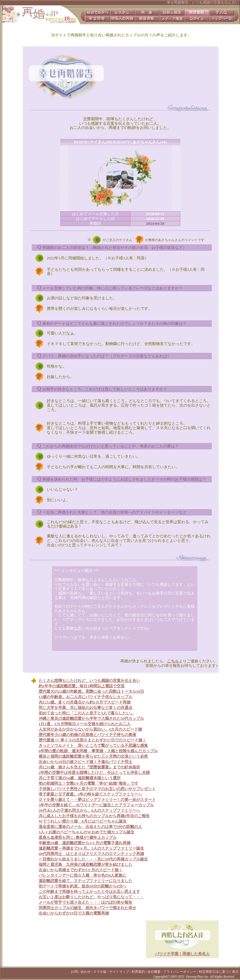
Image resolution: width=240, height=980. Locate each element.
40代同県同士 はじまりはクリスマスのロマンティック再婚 (91, 854)
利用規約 (138, 972)
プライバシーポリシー (180, 972)
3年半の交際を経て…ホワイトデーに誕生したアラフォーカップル (96, 805)
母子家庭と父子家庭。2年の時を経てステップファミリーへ (90, 794)
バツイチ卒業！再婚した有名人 (182, 954)
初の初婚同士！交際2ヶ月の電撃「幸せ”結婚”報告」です (88, 783)
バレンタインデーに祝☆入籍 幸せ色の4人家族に (83, 875)
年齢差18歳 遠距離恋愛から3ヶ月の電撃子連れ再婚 (85, 843)
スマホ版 (100, 972)
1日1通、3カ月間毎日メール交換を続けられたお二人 (85, 724)
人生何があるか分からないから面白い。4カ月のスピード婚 (90, 729)
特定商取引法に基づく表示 (219, 972)
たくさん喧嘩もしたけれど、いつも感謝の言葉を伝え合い (89, 681)
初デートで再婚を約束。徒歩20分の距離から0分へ (83, 886)
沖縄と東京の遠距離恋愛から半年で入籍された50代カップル (91, 718)
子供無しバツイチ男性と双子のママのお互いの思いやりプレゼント (97, 789)
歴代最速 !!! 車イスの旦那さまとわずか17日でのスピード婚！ (92, 740)
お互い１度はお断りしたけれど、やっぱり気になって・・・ (91, 897)
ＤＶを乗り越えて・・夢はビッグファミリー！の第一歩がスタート (97, 800)
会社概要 (154, 972)
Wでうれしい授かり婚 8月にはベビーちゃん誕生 (83, 821)
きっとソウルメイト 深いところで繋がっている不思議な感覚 (93, 745)
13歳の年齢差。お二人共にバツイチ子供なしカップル (85, 697)
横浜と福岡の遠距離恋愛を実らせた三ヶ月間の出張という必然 (93, 756)
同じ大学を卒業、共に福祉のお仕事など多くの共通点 (85, 708)
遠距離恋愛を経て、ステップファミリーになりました (85, 881)
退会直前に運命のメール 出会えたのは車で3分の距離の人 (90, 827)
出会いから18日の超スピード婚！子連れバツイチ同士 (85, 762)
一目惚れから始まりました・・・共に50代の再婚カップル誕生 (93, 859)
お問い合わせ (81, 972)
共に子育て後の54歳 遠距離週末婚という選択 (80, 778)
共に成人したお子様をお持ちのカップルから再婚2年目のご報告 (94, 816)
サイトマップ (119, 972)
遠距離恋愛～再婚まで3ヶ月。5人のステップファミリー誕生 (91, 848)
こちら (173, 661)
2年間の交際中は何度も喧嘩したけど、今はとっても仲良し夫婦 (94, 772)
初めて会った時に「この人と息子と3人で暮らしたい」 (87, 713)
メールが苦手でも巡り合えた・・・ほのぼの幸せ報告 (85, 902)
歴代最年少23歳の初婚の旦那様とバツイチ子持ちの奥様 (87, 735)
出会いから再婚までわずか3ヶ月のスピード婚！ (81, 870)
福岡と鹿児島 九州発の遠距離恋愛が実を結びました (85, 864)
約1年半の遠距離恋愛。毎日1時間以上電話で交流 (82, 686)
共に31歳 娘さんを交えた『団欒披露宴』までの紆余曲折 (89, 767)
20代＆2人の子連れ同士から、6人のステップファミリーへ (90, 810)
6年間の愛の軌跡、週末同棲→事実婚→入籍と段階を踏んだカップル (98, 751)
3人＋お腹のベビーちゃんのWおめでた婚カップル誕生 (87, 832)
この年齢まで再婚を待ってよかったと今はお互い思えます (89, 891)
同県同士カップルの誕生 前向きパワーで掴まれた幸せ (87, 908)
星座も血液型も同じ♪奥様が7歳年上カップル (78, 837)
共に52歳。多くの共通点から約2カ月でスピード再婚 (85, 702)
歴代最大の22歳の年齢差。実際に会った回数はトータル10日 (91, 691)
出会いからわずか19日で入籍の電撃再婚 (74, 913)
